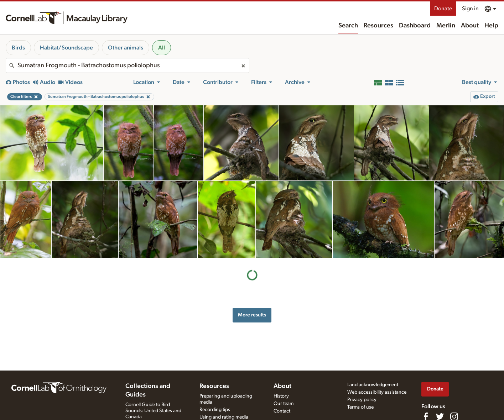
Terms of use (360, 407)
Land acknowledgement (373, 385)
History (281, 396)
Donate (443, 9)
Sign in (470, 9)
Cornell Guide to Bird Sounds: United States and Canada (153, 411)
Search (348, 26)
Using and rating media (224, 417)
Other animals (126, 48)
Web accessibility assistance (377, 392)
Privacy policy (362, 400)
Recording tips (215, 410)
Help (491, 26)
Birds (18, 48)
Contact (282, 411)
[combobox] (128, 65)
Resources (378, 26)
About (470, 26)
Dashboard (415, 26)
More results (252, 315)
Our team (284, 404)
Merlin (446, 26)
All (162, 48)
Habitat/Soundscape (66, 48)
